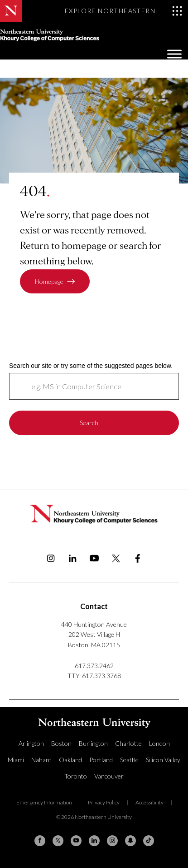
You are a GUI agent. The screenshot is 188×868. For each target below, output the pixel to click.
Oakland (70, 760)
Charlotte (128, 743)
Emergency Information (44, 802)
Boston (61, 743)
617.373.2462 (94, 666)
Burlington (93, 743)
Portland (101, 760)
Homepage (49, 281)
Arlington (31, 743)
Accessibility (149, 802)
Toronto (76, 776)
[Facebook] (40, 841)
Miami (16, 760)
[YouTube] (76, 841)
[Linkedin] (94, 841)
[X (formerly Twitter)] (58, 841)
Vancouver (109, 776)
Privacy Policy (104, 802)
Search (89, 423)
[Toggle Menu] (174, 54)
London (159, 743)
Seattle (129, 760)
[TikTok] (149, 841)
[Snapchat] (130, 841)
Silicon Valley (163, 760)
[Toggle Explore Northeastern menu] (124, 11)
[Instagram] (112, 841)
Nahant (41, 760)
